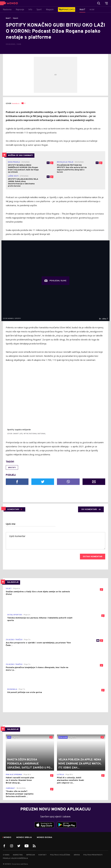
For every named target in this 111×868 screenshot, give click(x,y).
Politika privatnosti (93, 855)
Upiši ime (11, 524)
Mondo (7, 838)
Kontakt (42, 855)
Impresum (31, 855)
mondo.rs (16, 104)
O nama (6, 855)
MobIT (8, 18)
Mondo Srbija (24, 838)
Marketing (18, 855)
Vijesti (15, 18)
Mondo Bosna (45, 838)
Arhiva (77, 855)
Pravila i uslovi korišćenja (15, 858)
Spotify (12, 468)
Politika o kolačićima (60, 855)
